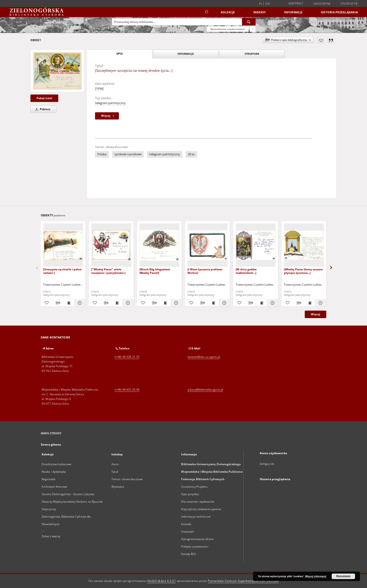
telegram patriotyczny (110, 103)
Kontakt (186, 524)
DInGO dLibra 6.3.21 (162, 581)
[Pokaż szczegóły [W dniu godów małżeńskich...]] (272, 303)
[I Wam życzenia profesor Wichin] (205, 271)
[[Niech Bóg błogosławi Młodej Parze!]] (160, 245)
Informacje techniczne (196, 517)
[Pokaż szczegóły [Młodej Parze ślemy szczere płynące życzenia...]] (320, 303)
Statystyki (187, 532)
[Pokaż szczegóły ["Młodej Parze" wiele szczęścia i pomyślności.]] (127, 303)
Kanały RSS (188, 554)
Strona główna (51, 445)
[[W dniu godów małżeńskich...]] (256, 245)
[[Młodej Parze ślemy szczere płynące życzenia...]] (304, 245)
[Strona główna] (206, 12)
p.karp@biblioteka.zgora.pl (205, 390)
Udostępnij (322, 4)
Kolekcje (228, 12)
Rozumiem (343, 576)
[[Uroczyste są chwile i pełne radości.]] (63, 245)
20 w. (191, 154)
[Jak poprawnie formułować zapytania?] (253, 29)
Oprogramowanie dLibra (197, 539)
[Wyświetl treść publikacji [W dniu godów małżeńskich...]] (261, 303)
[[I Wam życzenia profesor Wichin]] (207, 245)
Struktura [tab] (252, 54)
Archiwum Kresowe (54, 487)
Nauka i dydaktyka (54, 472)
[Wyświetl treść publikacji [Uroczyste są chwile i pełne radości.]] (69, 303)
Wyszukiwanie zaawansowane (228, 29)
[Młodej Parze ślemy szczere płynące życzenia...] (303, 271)
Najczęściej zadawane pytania (201, 509)
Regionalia (49, 479)
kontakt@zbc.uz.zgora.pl (204, 357)
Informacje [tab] (186, 54)
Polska (102, 154)
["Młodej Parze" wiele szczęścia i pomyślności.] (108, 271)
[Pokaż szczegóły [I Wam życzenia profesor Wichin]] (224, 303)
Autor (115, 464)
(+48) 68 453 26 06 (127, 390)
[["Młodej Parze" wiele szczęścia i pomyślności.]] (111, 245)
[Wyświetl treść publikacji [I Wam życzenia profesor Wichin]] (213, 303)
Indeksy (260, 12)
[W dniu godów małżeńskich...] (246, 271)
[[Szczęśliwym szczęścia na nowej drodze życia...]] (57, 71)
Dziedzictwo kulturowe (57, 464)
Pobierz (42, 109)
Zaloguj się (349, 3)
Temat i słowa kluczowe (127, 479)
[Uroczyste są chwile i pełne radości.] (62, 271)
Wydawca (118, 487)
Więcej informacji (316, 576)
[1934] (99, 89)
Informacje (293, 12)
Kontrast (296, 3)
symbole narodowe (128, 154)
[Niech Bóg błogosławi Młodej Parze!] (155, 271)
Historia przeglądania (339, 12)
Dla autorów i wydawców (198, 502)
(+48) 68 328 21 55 (127, 357)
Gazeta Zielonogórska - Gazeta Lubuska (68, 494)
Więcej (316, 314)
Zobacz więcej (51, 536)
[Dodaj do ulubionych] (321, 40)
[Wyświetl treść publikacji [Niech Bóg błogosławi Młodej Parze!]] (165, 303)
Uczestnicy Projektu (194, 487)
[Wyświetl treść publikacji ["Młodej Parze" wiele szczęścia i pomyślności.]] (117, 303)
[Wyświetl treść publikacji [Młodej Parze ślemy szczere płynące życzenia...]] (310, 303)
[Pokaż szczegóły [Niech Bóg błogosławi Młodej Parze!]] (176, 303)
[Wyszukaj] (249, 22)
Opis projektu (190, 494)
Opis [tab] (119, 54)
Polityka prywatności (195, 546)
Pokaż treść (44, 98)
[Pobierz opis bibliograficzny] (57, 303)
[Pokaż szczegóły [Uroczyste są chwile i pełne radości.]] (79, 303)
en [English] (268, 4)
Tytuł (115, 472)
